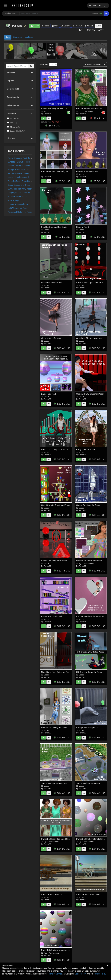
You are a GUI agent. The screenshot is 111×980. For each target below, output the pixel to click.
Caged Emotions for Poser (19, 185)
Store (55, 26)
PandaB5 (48, 114)
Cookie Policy (80, 974)
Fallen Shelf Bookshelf (52, 616)
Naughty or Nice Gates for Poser (22, 193)
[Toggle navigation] (5, 5)
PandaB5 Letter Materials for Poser (92, 108)
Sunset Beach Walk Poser (19, 162)
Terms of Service (55, 974)
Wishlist (89, 26)
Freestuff (77, 26)
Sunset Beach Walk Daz (18, 197)
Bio (98, 26)
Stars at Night (14, 200)
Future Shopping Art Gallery (20, 177)
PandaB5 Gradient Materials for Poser (24, 173)
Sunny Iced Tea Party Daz (88, 783)
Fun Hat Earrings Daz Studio (54, 227)
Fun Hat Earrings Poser (87, 171)
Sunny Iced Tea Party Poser (20, 189)
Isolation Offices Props (52, 283)
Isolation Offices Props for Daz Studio (93, 338)
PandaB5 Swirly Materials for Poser (23, 166)
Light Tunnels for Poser (18, 208)
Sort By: (94, 64)
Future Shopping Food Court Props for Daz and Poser (31, 158)
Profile (46, 26)
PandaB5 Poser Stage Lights (20, 181)
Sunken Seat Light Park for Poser (92, 283)
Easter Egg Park (49, 394)
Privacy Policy (100, 974)
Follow (35, 26)
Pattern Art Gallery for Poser (20, 212)
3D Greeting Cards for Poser (89, 672)
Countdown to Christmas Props (56, 505)
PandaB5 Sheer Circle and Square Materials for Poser (66, 839)
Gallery (65, 26)
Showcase (18, 37)
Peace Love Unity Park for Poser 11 (58, 450)
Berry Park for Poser (86, 450)
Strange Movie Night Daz (18, 170)
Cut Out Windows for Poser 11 (21, 204)
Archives (29, 37)
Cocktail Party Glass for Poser (90, 394)
